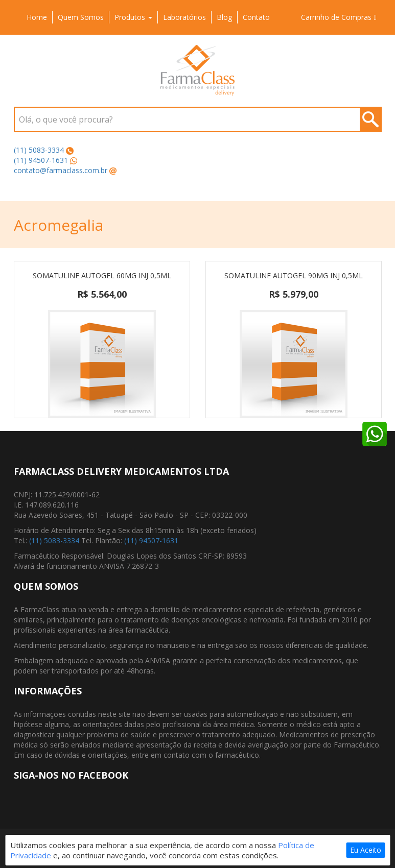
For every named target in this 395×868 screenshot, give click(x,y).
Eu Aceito (366, 850)
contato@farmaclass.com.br (61, 170)
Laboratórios (184, 17)
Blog (224, 17)
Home (37, 17)
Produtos (133, 17)
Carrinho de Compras (339, 17)
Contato (256, 17)
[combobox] (198, 119)
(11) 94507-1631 (41, 160)
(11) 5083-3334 (39, 150)
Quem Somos (81, 17)
